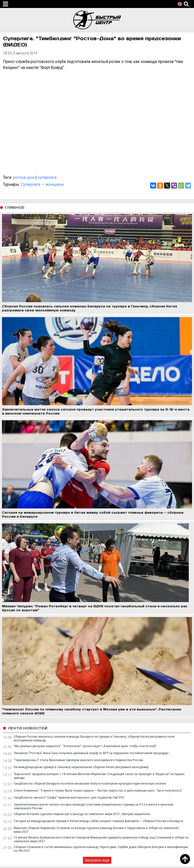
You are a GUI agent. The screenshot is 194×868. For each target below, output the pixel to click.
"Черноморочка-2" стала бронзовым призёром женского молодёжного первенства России (78, 760)
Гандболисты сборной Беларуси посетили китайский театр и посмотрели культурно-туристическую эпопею (90, 784)
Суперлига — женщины (42, 184)
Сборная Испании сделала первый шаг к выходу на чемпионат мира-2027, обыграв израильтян (82, 814)
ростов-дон (24, 177)
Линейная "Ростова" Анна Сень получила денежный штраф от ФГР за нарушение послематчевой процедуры (91, 753)
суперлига (47, 177)
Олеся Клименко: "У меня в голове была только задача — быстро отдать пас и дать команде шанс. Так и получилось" (98, 791)
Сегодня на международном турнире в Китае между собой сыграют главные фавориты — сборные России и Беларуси (98, 821)
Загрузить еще (97, 860)
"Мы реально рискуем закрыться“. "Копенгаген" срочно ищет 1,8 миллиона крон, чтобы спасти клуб (85, 746)
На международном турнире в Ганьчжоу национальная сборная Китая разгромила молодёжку (81, 767)
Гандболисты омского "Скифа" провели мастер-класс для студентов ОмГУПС (69, 798)
